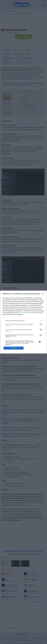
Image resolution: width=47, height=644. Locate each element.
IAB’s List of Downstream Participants (28, 313)
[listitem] (23, 321)
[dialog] (23, 322)
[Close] (44, 294)
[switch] (40, 324)
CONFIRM (14, 348)
